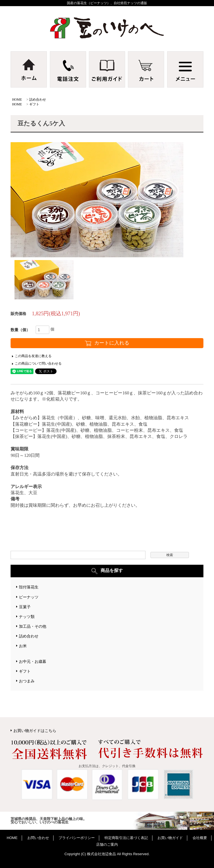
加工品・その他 (33, 626)
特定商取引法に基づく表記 (126, 838)
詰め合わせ (38, 100)
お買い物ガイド (170, 838)
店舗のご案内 (107, 844)
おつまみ (27, 681)
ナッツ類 (27, 617)
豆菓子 (25, 607)
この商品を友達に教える (33, 356)
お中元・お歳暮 (33, 661)
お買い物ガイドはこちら (35, 731)
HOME (17, 100)
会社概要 (200, 838)
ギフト (34, 104)
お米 (23, 646)
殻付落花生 (29, 587)
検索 (170, 555)
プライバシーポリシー (77, 838)
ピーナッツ (29, 597)
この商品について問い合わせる (38, 363)
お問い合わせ (38, 838)
